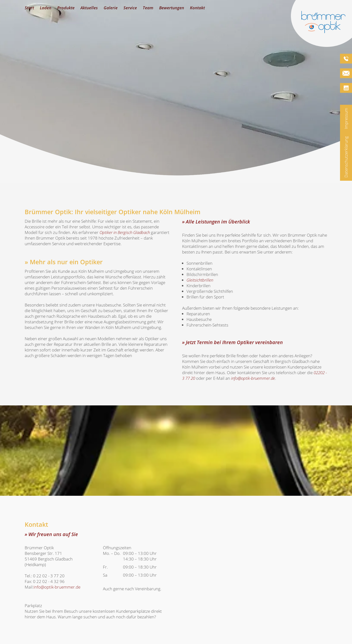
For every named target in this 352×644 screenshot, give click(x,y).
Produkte (66, 8)
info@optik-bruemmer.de (253, 378)
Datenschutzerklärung (346, 157)
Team (148, 8)
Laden (46, 8)
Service (130, 8)
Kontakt (197, 8)
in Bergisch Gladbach (125, 232)
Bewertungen (172, 8)
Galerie (111, 8)
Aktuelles (89, 8)
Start (29, 8)
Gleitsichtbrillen (200, 280)
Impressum (346, 118)
